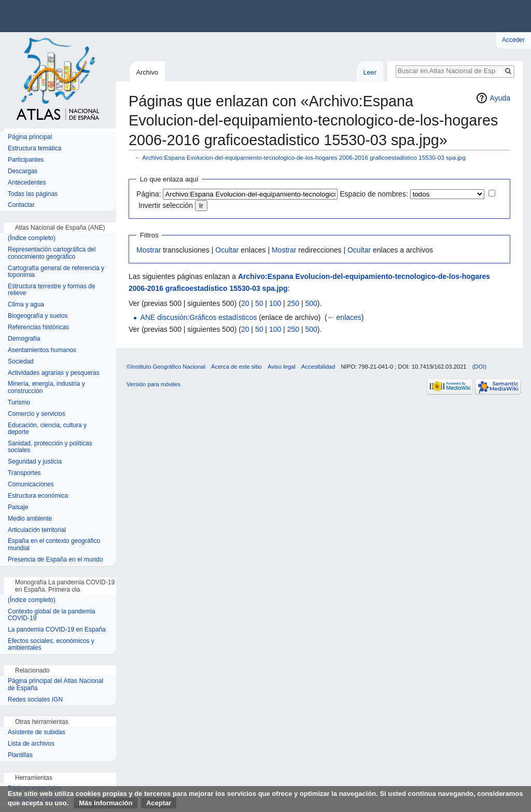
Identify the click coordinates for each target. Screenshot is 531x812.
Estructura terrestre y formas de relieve (52, 290)
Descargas (23, 171)
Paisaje (18, 507)
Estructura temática (34, 149)
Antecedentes (27, 183)
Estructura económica (38, 496)
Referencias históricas (38, 327)
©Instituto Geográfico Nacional (166, 367)
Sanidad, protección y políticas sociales (50, 447)
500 (311, 303)
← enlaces (344, 317)
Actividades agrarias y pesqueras (54, 373)
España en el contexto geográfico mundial (54, 545)
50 (259, 303)
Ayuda (500, 98)
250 (293, 303)
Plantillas (20, 755)
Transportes (24, 473)
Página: (149, 194)
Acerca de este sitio (236, 367)
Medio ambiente (30, 519)
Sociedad (21, 362)
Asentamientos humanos (42, 350)
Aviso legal (282, 367)
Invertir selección (166, 205)
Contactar (21, 205)
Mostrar (149, 250)
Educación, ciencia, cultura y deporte (47, 429)
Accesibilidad (318, 367)
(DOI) (479, 367)
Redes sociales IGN (35, 700)
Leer (370, 72)
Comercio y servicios (37, 414)
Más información (106, 803)
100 (275, 303)
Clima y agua (26, 305)
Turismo (19, 403)
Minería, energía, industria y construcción (46, 388)
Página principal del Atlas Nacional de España (55, 685)
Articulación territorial (37, 530)
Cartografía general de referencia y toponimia (56, 272)
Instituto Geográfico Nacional (166, 16)
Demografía (24, 339)
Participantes (26, 160)
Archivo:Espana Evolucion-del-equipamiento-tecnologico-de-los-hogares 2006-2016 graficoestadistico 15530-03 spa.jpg (304, 157)
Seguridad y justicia (35, 462)
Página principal (30, 137)
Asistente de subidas (37, 732)
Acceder (513, 40)
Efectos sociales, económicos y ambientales (51, 645)
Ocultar (227, 250)
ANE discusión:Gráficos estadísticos (198, 317)
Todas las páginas (33, 194)
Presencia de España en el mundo (55, 560)
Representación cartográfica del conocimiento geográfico (52, 253)
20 (245, 303)
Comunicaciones (31, 485)
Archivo (147, 72)
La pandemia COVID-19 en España (57, 630)
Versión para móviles (153, 384)
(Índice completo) (32, 238)
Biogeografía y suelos (38, 316)
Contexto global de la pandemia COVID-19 (52, 615)
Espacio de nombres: (374, 194)
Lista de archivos (31, 744)
